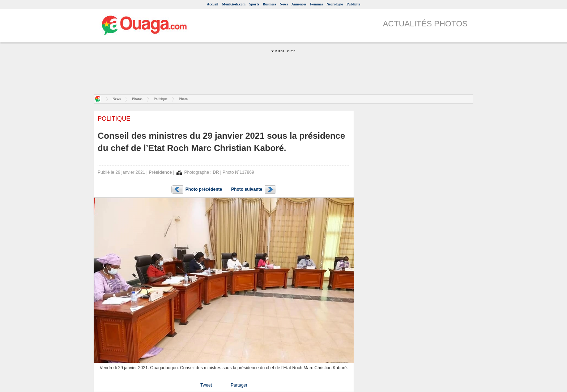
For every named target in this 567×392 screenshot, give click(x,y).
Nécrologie (335, 4)
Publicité (353, 4)
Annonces (299, 4)
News (284, 4)
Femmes (316, 4)
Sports (254, 4)
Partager (239, 385)
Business (270, 4)
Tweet (206, 385)
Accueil (213, 4)
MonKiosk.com (234, 4)
